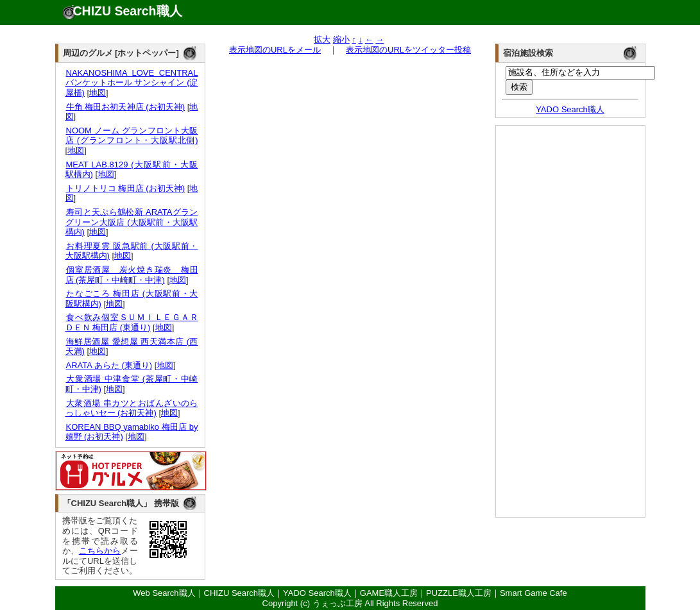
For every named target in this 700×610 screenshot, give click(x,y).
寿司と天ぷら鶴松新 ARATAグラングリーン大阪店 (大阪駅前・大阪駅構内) (132, 222)
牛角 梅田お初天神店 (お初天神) (125, 107)
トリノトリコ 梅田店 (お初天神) (125, 188)
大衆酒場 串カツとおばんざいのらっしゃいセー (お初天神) (132, 408)
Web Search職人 (164, 593)
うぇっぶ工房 (337, 603)
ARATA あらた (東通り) (109, 365)
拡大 (322, 39)
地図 (98, 93)
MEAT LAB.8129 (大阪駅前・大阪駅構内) (132, 170)
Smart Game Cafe (534, 593)
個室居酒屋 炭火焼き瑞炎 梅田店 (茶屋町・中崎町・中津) (132, 275)
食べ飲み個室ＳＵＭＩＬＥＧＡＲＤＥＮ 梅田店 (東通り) (132, 322)
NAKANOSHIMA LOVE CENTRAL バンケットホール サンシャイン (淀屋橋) (132, 83)
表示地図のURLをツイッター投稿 (408, 50)
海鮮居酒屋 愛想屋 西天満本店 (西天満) (132, 347)
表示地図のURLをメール (275, 50)
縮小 (341, 39)
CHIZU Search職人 (128, 11)
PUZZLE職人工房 (459, 593)
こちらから (100, 551)
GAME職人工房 (389, 593)
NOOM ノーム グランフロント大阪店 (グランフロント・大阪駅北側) (132, 136)
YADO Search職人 (570, 109)
